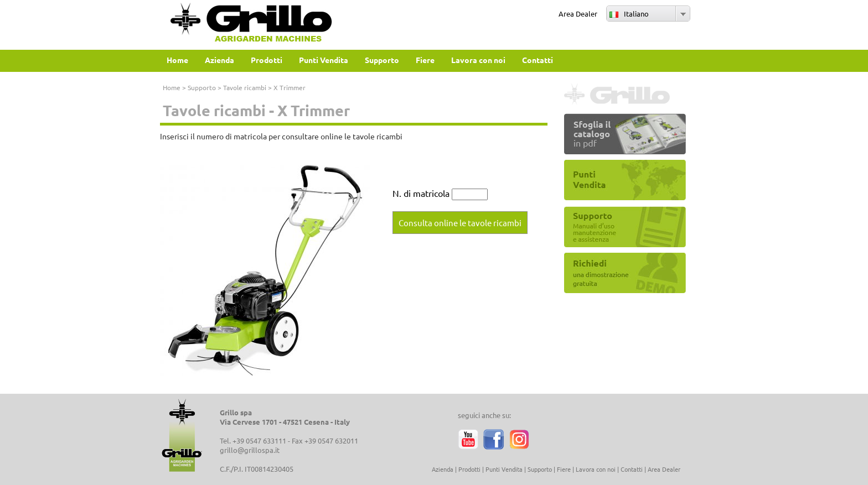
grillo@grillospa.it (250, 450)
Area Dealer (578, 14)
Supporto (202, 87)
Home (172, 87)
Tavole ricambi (245, 87)
